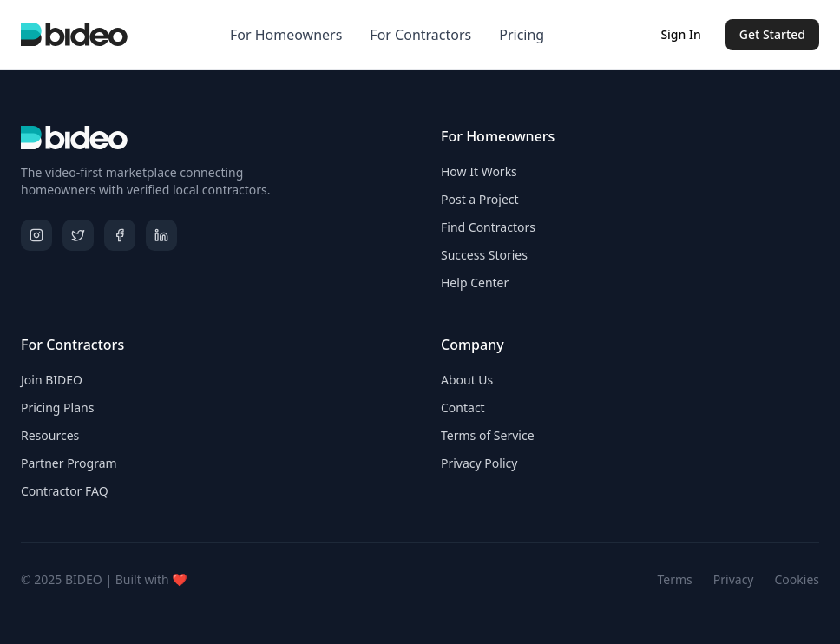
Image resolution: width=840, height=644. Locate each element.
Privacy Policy (479, 463)
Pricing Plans (57, 407)
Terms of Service (488, 435)
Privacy (734, 579)
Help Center (475, 283)
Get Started (772, 34)
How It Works (479, 171)
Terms (675, 579)
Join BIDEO (52, 380)
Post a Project (480, 199)
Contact (463, 407)
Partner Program (69, 463)
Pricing (522, 35)
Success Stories (484, 255)
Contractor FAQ (65, 491)
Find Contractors (488, 227)
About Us (467, 380)
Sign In (680, 34)
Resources (50, 435)
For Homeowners (286, 35)
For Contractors (420, 35)
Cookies (797, 579)
